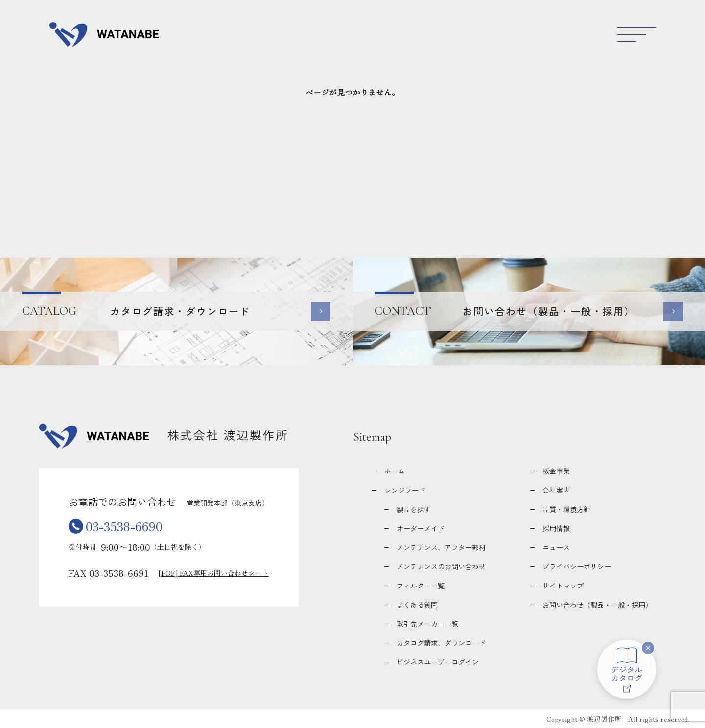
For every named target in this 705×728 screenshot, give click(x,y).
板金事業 (556, 471)
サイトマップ (563, 586)
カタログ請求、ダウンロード (441, 643)
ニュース (556, 547)
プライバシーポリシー (577, 566)
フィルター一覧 (421, 586)
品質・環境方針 (566, 509)
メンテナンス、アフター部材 (441, 547)
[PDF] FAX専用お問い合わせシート (214, 573)
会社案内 (556, 490)
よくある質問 (417, 605)
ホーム (395, 471)
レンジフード (405, 490)
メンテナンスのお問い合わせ (441, 566)
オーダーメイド (421, 528)
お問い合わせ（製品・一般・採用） (597, 605)
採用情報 (556, 528)
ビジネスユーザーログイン (438, 662)
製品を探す (414, 509)
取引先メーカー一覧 (427, 624)
